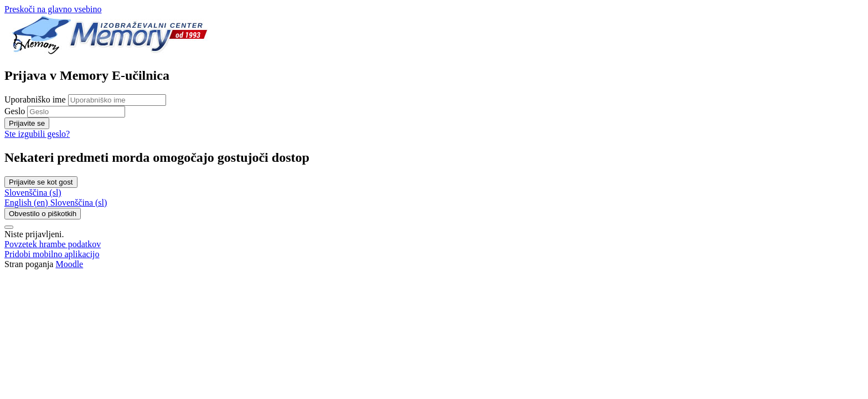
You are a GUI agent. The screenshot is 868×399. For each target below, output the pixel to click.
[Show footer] (9, 227)
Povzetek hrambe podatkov (53, 244)
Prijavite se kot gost (41, 182)
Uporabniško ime (36, 99)
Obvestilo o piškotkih (43, 214)
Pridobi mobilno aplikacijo (52, 254)
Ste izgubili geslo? (37, 134)
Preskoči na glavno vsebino (53, 9)
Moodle (69, 264)
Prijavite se (27, 123)
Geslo (15, 111)
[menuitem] (27, 203)
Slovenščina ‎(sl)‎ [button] (33, 193)
